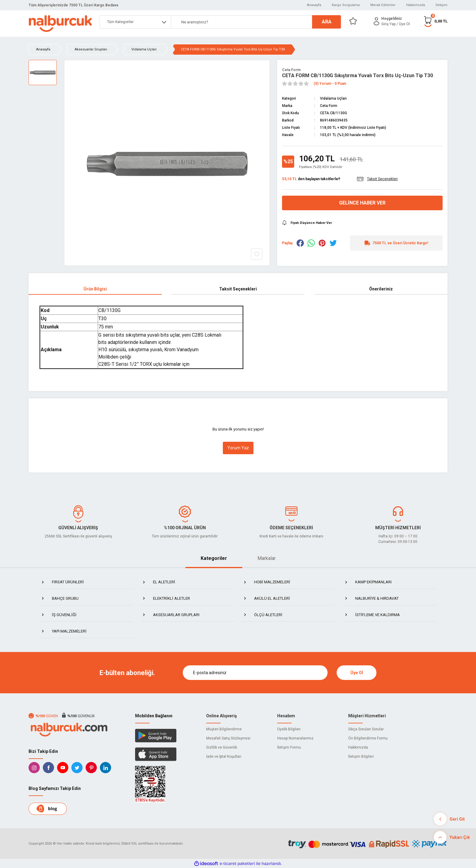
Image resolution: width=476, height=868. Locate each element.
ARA (327, 22)
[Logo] (60, 24)
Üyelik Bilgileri (289, 729)
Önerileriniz (381, 289)
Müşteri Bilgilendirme (224, 729)
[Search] (256, 22)
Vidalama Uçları (333, 98)
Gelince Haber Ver (362, 203)
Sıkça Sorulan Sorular (366, 729)
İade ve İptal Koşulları (224, 756)
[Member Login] (376, 21)
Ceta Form (291, 70)
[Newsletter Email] (255, 673)
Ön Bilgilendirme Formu (368, 738)
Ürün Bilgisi (95, 289)
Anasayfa (314, 5)
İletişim (442, 5)
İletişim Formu (289, 747)
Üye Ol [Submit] (357, 673)
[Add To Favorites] (257, 254)
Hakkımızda (416, 5)
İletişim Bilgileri (361, 756)
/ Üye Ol (403, 24)
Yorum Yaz (238, 448)
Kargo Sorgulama (346, 5)
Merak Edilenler (383, 5)
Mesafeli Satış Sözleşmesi (228, 738)
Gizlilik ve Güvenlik (222, 747)
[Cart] (435, 21)
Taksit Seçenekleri (238, 289)
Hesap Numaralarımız (295, 738)
